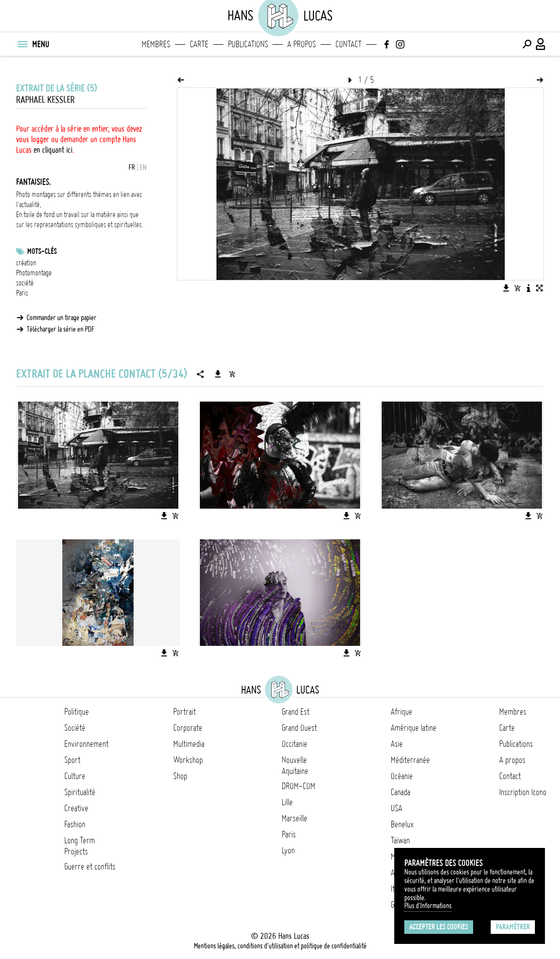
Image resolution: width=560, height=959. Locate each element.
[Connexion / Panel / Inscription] (541, 44)
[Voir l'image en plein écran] (539, 288)
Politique (77, 712)
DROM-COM (299, 786)
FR (132, 167)
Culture (75, 776)
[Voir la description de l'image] (528, 288)
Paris (22, 293)
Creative (76, 808)
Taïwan (400, 840)
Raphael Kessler (45, 100)
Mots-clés (42, 251)
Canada (401, 792)
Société (75, 728)
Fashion (75, 824)
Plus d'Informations (428, 906)
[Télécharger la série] (218, 374)
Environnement (86, 744)
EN (143, 167)
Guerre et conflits (90, 867)
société (25, 283)
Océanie (402, 776)
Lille (287, 802)
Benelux (402, 824)
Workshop (188, 760)
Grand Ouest (299, 728)
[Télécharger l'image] (506, 288)
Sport (72, 760)
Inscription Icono (523, 792)
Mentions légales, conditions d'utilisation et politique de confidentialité (280, 946)
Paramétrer (513, 927)
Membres (156, 44)
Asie (397, 744)
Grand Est (296, 712)
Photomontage (34, 273)
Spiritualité (80, 792)
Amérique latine (414, 728)
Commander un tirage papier (62, 318)
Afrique (402, 712)
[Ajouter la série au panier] (232, 374)
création (26, 263)
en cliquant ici (53, 150)
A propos (302, 44)
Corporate (188, 728)
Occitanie (295, 744)
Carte (199, 44)
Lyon (288, 850)
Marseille (295, 818)
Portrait (185, 712)
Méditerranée (410, 760)
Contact (349, 44)
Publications (248, 44)
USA (397, 808)
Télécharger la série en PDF (61, 329)
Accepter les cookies (439, 927)
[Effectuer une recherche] (527, 44)
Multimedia (189, 744)
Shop (180, 776)
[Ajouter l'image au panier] (517, 288)
